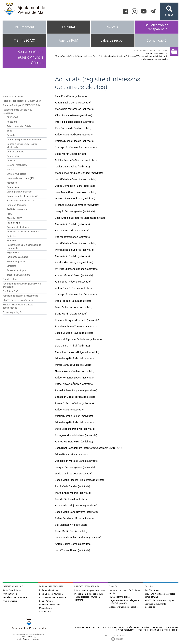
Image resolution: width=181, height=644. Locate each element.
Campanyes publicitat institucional (24, 140)
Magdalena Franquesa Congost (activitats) (79, 173)
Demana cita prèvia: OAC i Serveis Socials (125, 592)
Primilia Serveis (10, 594)
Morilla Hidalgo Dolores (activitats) (74, 250)
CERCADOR (13, 117)
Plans (10, 214)
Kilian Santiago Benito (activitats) (74, 115)
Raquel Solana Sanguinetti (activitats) (76, 390)
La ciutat (69, 27)
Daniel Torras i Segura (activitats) (74, 301)
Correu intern (170, 630)
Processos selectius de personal (23, 232)
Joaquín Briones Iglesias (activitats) (75, 211)
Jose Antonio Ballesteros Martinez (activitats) (81, 218)
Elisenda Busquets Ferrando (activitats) (77, 205)
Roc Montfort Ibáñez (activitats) (73, 237)
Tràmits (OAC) (24, 40)
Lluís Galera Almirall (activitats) (72, 346)
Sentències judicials (17, 261)
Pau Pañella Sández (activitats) (72, 486)
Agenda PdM (68, 40)
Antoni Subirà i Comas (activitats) (74, 288)
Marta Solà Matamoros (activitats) (74, 109)
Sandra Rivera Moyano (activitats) (74, 262)
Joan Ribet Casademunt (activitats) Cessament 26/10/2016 (89, 448)
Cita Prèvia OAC (10, 291)
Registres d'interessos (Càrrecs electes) (134, 56)
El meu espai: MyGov (13, 312)
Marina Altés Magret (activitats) (73, 493)
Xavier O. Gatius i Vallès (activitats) (74, 403)
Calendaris (12, 135)
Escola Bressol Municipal (51, 594)
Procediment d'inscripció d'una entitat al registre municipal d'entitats (89, 597)
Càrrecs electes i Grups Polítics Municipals (97, 56)
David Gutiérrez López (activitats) (74, 307)
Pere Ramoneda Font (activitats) (73, 128)
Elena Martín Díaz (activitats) (71, 154)
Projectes (11, 236)
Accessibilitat (126, 630)
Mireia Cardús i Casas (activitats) (74, 365)
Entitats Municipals (16, 174)
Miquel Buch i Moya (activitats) (72, 454)
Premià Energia (10, 601)
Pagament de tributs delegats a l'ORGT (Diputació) (124, 602)
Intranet (154, 630)
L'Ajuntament (24, 27)
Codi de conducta (15, 152)
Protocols (12, 241)
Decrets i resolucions (17, 165)
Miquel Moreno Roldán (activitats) (74, 416)
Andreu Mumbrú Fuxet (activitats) (74, 275)
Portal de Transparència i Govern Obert (22, 101)
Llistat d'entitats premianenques (90, 590)
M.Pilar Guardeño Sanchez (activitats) (76, 160)
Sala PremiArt (46, 612)
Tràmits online (10, 279)
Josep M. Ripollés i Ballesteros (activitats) (78, 339)
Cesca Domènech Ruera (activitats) (75, 186)
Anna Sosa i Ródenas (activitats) (73, 282)
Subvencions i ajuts (17, 270)
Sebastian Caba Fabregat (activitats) (76, 397)
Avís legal (133, 628)
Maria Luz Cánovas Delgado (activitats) (77, 352)
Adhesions (12, 122)
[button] (44, 110)
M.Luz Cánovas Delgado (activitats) (75, 199)
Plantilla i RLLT (14, 218)
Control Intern (14, 156)
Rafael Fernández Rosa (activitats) (74, 378)
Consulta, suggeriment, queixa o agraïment (99, 628)
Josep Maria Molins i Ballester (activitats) (78, 537)
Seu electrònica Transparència (157, 27)
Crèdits (142, 630)
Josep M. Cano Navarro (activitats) (75, 333)
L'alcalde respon (112, 40)
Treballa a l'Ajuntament (18, 275)
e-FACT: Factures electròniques (160, 600)
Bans (9, 131)
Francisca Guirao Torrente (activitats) (76, 326)
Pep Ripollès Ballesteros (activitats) (75, 122)
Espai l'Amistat (46, 601)
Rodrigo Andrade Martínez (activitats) (76, 435)
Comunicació (157, 40)
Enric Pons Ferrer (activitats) (71, 96)
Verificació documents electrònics (155, 605)
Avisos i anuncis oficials (19, 126)
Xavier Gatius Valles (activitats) (72, 167)
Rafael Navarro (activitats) (70, 410)
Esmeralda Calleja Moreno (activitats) (76, 506)
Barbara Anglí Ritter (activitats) (72, 230)
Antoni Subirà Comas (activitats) (73, 103)
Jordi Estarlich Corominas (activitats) (76, 179)
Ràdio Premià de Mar (12, 590)
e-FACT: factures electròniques (18, 300)
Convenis (11, 161)
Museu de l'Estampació (50, 605)
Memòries (12, 183)
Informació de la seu (13, 96)
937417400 (29, 637)
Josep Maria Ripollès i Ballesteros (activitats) (80, 480)
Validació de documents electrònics (20, 296)
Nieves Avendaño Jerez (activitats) (75, 371)
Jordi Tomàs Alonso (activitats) (72, 550)
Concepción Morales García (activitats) (77, 294)
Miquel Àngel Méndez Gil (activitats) (75, 358)
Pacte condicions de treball (20, 200)
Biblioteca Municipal (49, 590)
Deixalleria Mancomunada (15, 597)
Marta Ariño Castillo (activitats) (72, 224)
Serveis (113, 27)
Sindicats (11, 266)
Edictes (10, 169)
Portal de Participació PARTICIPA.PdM (21, 105)
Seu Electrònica (152, 590)
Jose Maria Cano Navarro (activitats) (76, 192)
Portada (150, 54)
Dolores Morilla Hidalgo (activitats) (74, 141)
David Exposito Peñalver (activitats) (75, 429)
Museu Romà (45, 608)
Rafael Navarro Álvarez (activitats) (74, 135)
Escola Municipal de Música (52, 597)
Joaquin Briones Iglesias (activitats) (75, 467)
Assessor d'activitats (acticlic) (124, 607)
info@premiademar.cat (30, 639)
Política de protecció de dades (160, 628)
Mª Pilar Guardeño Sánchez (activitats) (77, 269)
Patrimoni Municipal (17, 205)
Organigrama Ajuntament (19, 192)
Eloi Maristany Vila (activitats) (72, 525)
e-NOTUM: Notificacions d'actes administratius (160, 595)
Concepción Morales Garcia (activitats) (77, 147)
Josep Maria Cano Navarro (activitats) (76, 512)
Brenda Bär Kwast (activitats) (71, 499)
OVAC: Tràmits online (120, 597)
